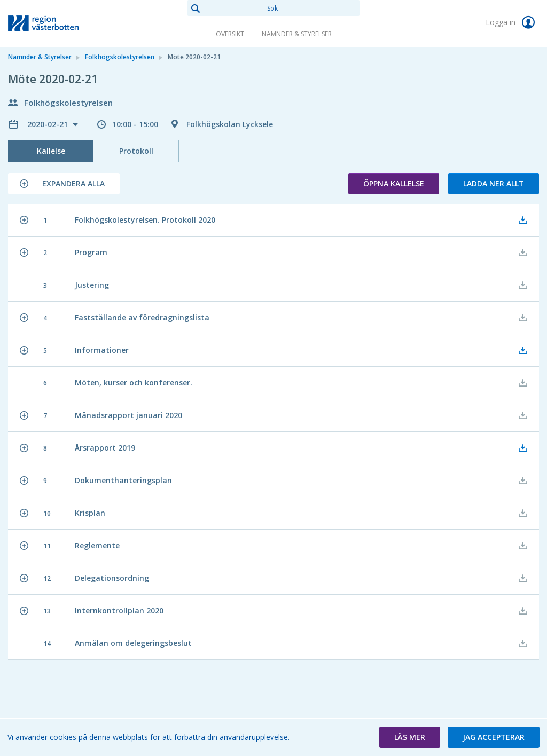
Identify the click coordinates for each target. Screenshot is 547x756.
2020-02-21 (49, 124)
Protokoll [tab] (136, 151)
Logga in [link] (512, 22)
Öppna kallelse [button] (394, 183)
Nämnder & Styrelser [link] (297, 34)
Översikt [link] (230, 34)
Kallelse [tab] (51, 151)
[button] (64, 184)
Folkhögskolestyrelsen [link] (120, 57)
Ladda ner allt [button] (494, 183)
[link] (61, 23)
